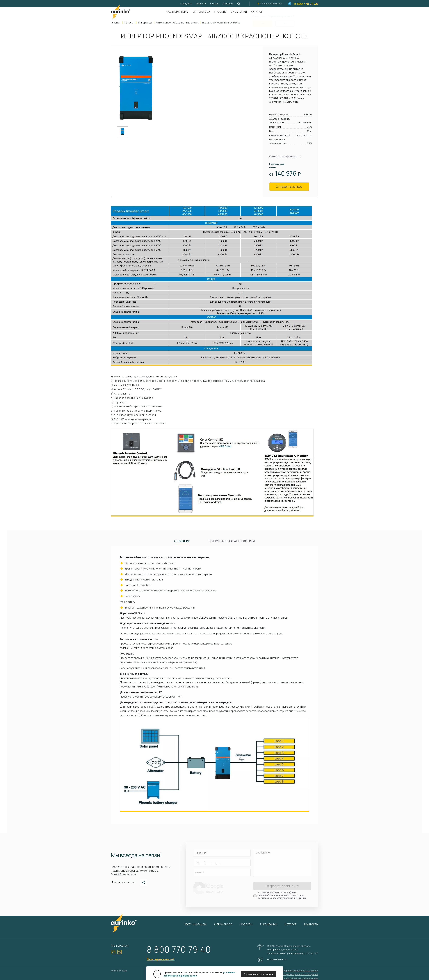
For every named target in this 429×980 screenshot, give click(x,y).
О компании (239, 12)
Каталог (291, 924)
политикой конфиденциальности (275, 895)
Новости (201, 4)
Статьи (214, 4)
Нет (285, 22)
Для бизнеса (201, 12)
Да (262, 22)
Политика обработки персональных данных (296, 971)
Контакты (228, 4)
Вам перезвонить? (161, 959)
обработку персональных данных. (289, 898)
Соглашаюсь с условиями (258, 974)
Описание (182, 541)
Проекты (220, 12)
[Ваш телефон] (222, 863)
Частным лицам (177, 12)
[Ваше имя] (222, 853)
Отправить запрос (289, 187)
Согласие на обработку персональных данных (294, 974)
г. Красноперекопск (271, 4)
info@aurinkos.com (277, 959)
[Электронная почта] (222, 872)
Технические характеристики (231, 541)
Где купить (186, 4)
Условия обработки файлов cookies (300, 978)
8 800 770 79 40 (306, 4)
